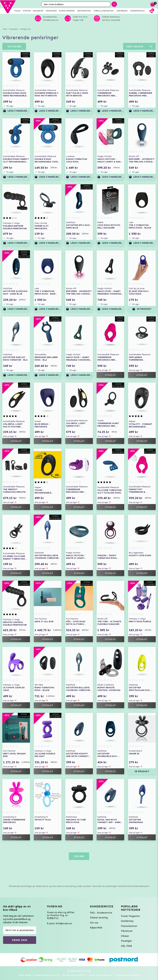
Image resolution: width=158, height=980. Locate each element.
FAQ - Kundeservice (101, 913)
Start (5, 29)
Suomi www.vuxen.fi (74, 975)
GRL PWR (126, 946)
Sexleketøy (127, 921)
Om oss (94, 923)
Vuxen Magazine (130, 916)
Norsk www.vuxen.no (101, 975)
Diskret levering (99, 918)
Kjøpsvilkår (96, 928)
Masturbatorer (129, 926)
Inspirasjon (14, 29)
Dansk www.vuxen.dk (128, 975)
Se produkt (142, 309)
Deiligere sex (26, 29)
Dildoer (125, 936)
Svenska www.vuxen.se (46, 975)
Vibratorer (127, 931)
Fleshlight (126, 941)
